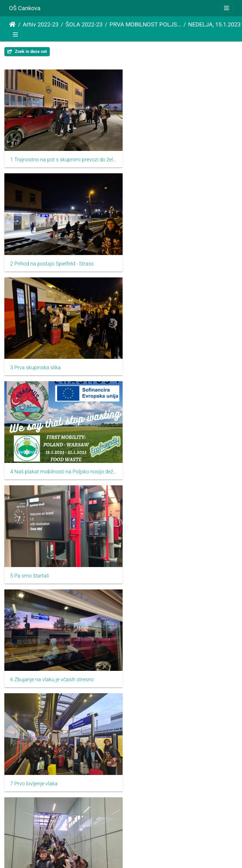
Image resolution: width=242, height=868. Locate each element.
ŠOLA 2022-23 (84, 24)
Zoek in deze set (27, 51)
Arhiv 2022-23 (41, 24)
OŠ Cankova (25, 8)
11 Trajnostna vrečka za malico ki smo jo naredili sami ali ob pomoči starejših (61, 655)
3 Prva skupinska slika (36, 255)
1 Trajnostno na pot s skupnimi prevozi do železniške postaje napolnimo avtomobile (61, 156)
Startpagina (12, 24)
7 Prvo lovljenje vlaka (34, 455)
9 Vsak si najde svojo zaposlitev (46, 555)
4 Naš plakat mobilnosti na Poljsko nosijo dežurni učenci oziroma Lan (182, 255)
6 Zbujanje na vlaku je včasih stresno (173, 355)
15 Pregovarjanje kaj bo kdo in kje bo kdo (56, 854)
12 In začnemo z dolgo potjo (164, 655)
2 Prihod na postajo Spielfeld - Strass (173, 156)
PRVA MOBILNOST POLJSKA (145, 24)
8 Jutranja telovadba (155, 455)
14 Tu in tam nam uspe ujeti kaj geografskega (182, 754)
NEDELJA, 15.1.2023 (214, 24)
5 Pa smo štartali (30, 355)
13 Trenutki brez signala (37, 754)
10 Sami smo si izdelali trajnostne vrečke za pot (182, 555)
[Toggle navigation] (227, 8)
